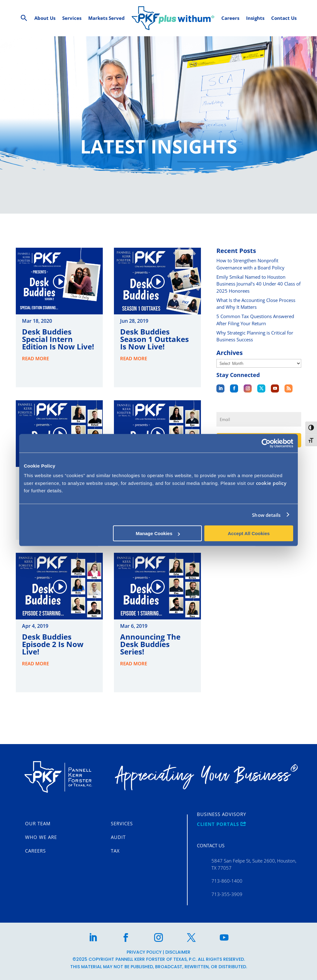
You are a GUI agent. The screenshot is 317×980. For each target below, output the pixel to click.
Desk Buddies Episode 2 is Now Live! (53, 644)
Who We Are (41, 837)
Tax (115, 851)
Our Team (38, 824)
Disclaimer (178, 952)
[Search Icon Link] (24, 18)
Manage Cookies (158, 533)
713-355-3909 (227, 894)
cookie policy (271, 483)
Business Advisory (221, 814)
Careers (35, 851)
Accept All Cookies (249, 533)
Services (122, 824)
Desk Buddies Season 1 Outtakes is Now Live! (154, 339)
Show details (266, 515)
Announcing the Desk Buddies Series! (150, 644)
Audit (118, 837)
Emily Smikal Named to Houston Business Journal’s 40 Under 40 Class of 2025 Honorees (258, 284)
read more (35, 358)
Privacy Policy (144, 952)
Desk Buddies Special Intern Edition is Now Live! (58, 339)
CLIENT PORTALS (221, 824)
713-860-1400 (227, 881)
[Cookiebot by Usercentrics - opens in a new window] (266, 443)
